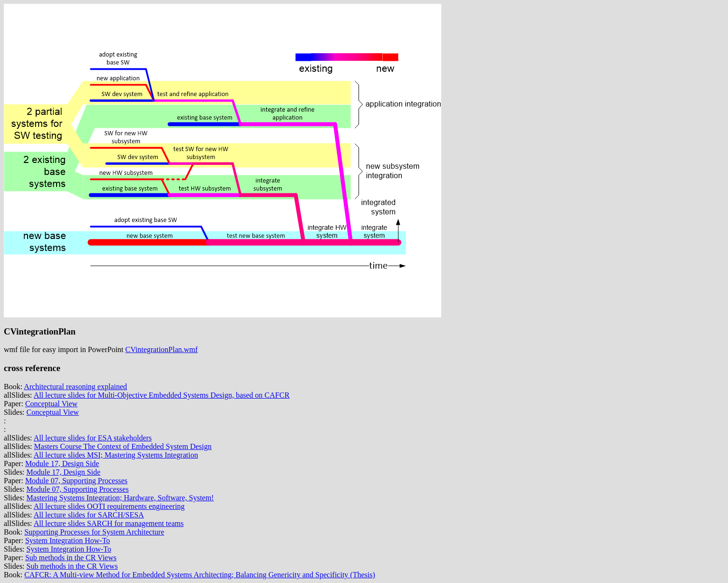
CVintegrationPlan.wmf (162, 349)
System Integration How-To (68, 540)
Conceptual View (51, 404)
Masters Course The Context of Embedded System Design (123, 446)
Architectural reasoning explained (75, 387)
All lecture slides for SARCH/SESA (89, 515)
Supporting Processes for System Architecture (94, 532)
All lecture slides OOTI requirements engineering (109, 506)
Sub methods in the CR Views (71, 558)
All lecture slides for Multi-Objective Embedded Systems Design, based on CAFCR (162, 395)
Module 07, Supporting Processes (76, 481)
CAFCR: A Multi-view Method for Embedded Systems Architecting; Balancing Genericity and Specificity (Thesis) (200, 575)
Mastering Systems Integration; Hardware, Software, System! (120, 498)
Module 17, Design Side (62, 464)
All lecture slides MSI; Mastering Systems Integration (116, 455)
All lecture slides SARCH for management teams (109, 523)
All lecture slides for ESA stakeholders (93, 438)
